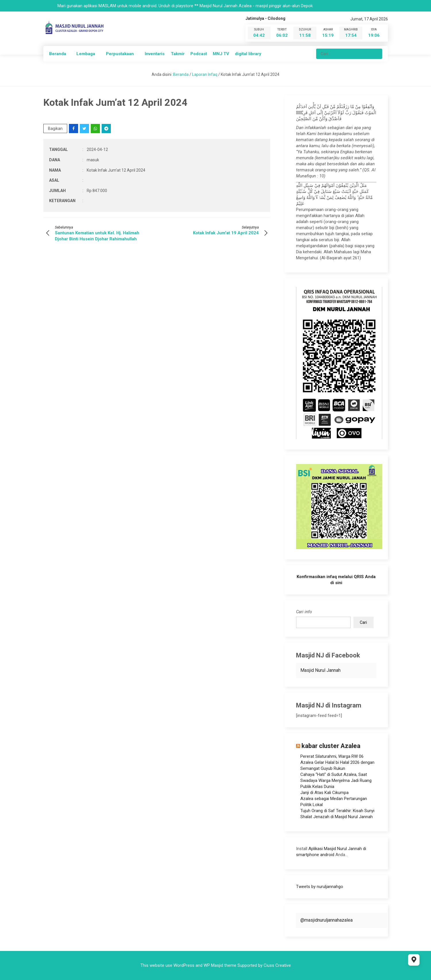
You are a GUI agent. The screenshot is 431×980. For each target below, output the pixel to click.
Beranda (58, 54)
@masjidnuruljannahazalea (326, 920)
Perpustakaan (120, 54)
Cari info (304, 612)
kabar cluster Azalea (331, 746)
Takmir (178, 54)
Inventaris (155, 54)
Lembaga (86, 54)
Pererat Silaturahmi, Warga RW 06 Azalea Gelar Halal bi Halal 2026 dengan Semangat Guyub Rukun (337, 762)
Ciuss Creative (277, 965)
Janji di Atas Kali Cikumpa (324, 793)
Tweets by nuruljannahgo (320, 887)
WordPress (184, 965)
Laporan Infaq (205, 74)
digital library (248, 54)
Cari (363, 622)
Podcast (199, 54)
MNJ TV (221, 54)
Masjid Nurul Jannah (320, 670)
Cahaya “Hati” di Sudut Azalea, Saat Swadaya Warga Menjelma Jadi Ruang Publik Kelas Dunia (336, 780)
